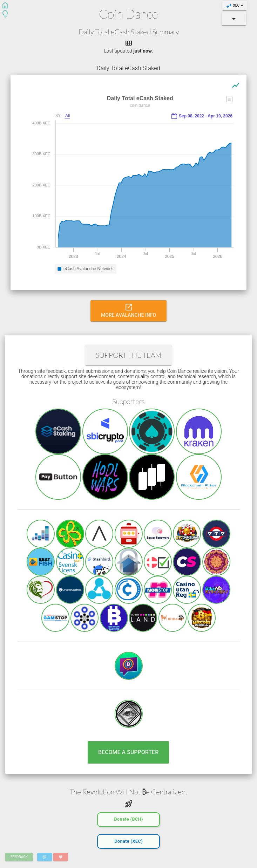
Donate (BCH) (128, 818)
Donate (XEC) (128, 840)
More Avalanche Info (128, 310)
